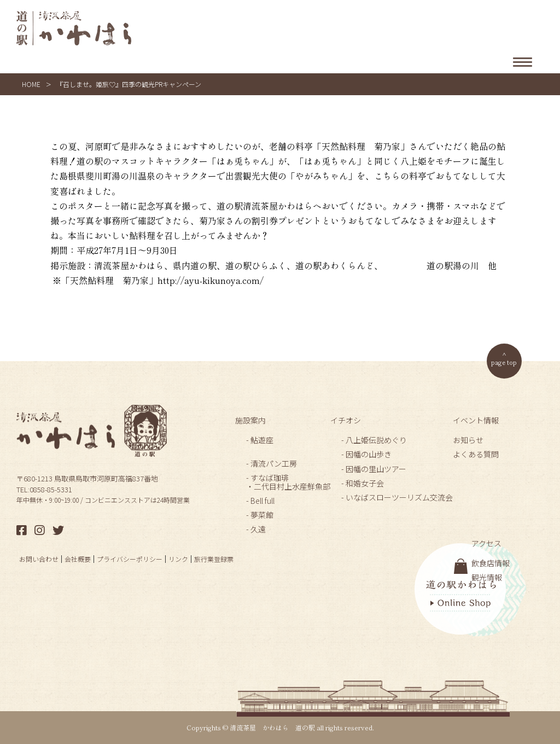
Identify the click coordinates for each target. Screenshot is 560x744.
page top (504, 362)
